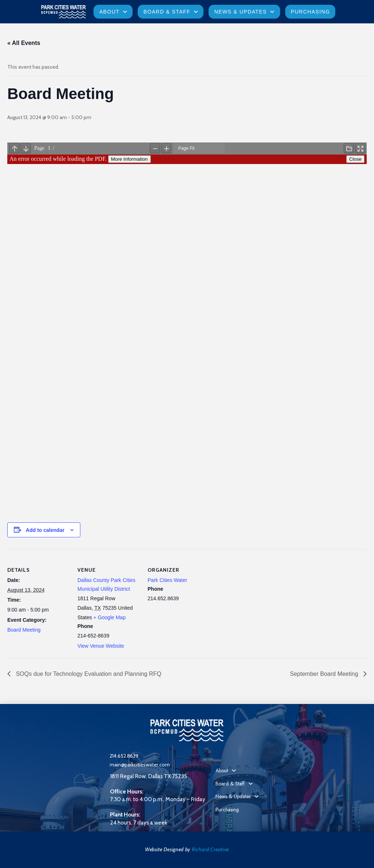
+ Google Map (110, 617)
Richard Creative (210, 849)
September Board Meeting (325, 674)
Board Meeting (24, 630)
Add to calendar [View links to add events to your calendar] (45, 530)
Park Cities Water (167, 580)
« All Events (24, 43)
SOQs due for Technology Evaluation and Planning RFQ (88, 674)
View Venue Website (101, 646)
